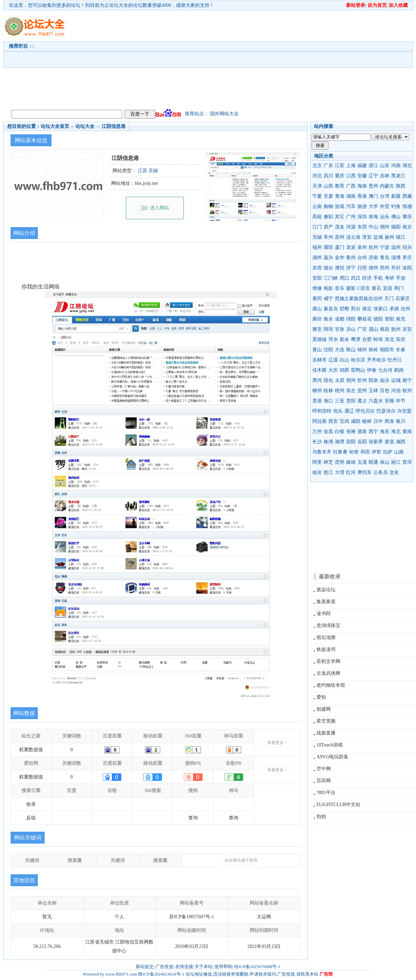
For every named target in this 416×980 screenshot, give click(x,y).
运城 (396, 380)
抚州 (396, 329)
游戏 (340, 206)
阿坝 (328, 329)
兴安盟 (404, 411)
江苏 (340, 166)
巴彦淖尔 (386, 411)
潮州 (385, 227)
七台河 (385, 370)
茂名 (340, 227)
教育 (340, 186)
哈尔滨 (358, 360)
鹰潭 (356, 339)
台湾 (385, 196)
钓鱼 (396, 206)
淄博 (396, 258)
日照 (362, 268)
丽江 (396, 462)
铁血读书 (326, 649)
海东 (385, 432)
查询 (193, 818)
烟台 (328, 268)
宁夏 (317, 196)
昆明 (340, 462)
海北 (396, 432)
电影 (328, 288)
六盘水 (376, 401)
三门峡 (331, 278)
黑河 (317, 380)
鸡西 (344, 370)
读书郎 (324, 614)
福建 (362, 166)
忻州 (362, 380)
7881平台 (326, 793)
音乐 (340, 288)
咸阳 (356, 421)
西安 (333, 421)
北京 (317, 166)
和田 (365, 452)
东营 (317, 268)
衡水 (328, 319)
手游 (401, 278)
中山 (373, 227)
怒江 (328, 472)
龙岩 (351, 247)
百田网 (324, 781)
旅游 (362, 206)
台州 (362, 258)
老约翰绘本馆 (331, 685)
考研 (389, 278)
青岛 (385, 258)
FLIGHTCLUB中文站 (338, 805)
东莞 (362, 227)
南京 (407, 227)
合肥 (367, 339)
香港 (362, 196)
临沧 (317, 472)
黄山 (317, 350)
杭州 (373, 247)
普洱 (407, 462)
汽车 (351, 206)
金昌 (328, 432)
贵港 (317, 401)
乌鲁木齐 (322, 452)
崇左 (351, 391)
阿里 (317, 462)
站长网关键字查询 (241, 860)
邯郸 (344, 309)
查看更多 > (277, 743)
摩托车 (365, 472)
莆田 (328, 247)
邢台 (356, 309)
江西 (351, 176)
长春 (401, 350)
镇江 (401, 237)
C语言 (364, 288)
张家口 (381, 309)
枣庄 (407, 258)
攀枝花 (365, 319)
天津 (317, 186)
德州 (373, 268)
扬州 (389, 237)
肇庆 (407, 217)
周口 (344, 278)
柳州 (317, 391)
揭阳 (396, 227)
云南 (317, 206)
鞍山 (351, 350)
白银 (340, 432)
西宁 (373, 432)
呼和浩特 (322, 411)
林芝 (328, 462)
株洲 (328, 442)
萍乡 (333, 339)
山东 (385, 166)
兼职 (328, 217)
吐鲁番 (340, 452)
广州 (351, 217)
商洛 (389, 421)
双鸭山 (358, 370)
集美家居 (326, 602)
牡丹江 (395, 360)
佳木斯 (320, 370)
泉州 (362, 247)
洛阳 (407, 268)
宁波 (385, 247)
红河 (351, 472)
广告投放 (164, 967)
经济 (367, 278)
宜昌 (388, 288)
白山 (344, 360)
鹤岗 (399, 370)
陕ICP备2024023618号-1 (161, 974)
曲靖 (351, 462)
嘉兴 (328, 258)
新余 (344, 339)
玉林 (373, 391)
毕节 (401, 401)
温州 (396, 247)
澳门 (373, 196)
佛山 (396, 217)
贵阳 (351, 401)
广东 (328, 166)
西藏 (407, 196)
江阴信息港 (114, 126)
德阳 (378, 319)
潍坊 (340, 268)
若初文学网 (328, 661)
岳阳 (362, 442)
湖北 (407, 166)
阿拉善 (320, 421)
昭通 (373, 462)
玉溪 (362, 462)
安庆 (401, 339)
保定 (367, 309)
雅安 (317, 329)
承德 (394, 309)
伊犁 (376, 452)
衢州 (351, 258)
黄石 (376, 288)
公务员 (381, 472)
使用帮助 (223, 967)
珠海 (373, 217)
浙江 (373, 166)
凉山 (351, 329)
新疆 (396, 196)
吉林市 (320, 360)
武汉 (356, 278)
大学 (373, 206)
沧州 (405, 309)
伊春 (372, 370)
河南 (396, 166)
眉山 (373, 329)
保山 (385, 462)
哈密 (354, 452)
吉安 (407, 329)
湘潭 (340, 442)
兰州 (317, 432)
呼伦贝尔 (365, 411)
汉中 (378, 421)
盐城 (378, 237)
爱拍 (321, 697)
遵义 (362, 401)
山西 (328, 186)
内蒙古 (387, 186)
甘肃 (328, 196)
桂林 (328, 391)
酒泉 (362, 432)
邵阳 (351, 442)
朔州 (351, 380)
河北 (317, 176)
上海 (351, 166)
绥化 (328, 380)
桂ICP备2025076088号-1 (257, 967)
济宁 (351, 268)
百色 (385, 391)
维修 (317, 288)
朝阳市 (387, 350)
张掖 (351, 432)
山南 (399, 452)
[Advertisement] (210, 58)
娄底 (389, 442)
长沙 (317, 442)
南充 (401, 319)
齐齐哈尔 (376, 360)
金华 (340, 258)
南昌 (385, 329)
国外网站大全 (224, 114)
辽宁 (373, 176)
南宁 (407, 380)
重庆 (340, 176)
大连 (340, 350)
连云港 (353, 237)
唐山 (317, 309)
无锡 (317, 237)
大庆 (333, 370)
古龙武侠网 (328, 673)
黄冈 (317, 299)
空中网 (324, 769)
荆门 (399, 288)
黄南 (407, 432)
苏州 (340, 237)
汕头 (385, 217)
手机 (378, 278)
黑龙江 (398, 176)
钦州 (407, 391)
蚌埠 (378, 339)
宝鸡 (344, 421)
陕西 (401, 186)
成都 (340, 319)
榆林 (367, 421)
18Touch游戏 (330, 745)
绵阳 (351, 319)
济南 (373, 258)
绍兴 (407, 247)
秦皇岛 (331, 309)
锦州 (362, 350)
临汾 (385, 380)
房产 (328, 227)
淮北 (389, 339)
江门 (317, 227)
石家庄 (403, 299)
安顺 (389, 401)
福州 (317, 247)
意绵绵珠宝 (328, 626)
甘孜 (340, 329)
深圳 (362, 217)
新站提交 (145, 967)
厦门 (340, 247)
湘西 (401, 442)
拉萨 (388, 452)
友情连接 (184, 967)
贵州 (373, 186)
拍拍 (321, 816)
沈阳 (328, 350)
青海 (340, 196)
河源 (351, 227)
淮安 (367, 237)
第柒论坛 (326, 590)
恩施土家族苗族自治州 (359, 299)
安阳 (317, 278)
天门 (389, 299)
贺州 (362, 391)
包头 (338, 411)
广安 (362, 329)
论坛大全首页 (55, 126)
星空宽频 (326, 721)
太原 (340, 380)
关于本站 (204, 967)
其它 (340, 217)
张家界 (376, 442)
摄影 (351, 288)
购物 (328, 206)
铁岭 (373, 350)
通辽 (349, 411)
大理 (340, 472)
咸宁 (328, 299)
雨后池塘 (326, 637)
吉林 (385, 176)
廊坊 (317, 319)
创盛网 (324, 709)
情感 (407, 206)
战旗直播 (326, 733)
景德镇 (320, 339)
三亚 (340, 401)
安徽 (362, 176)
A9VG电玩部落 (332, 757)
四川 (328, 176)
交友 (394, 472)
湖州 (317, 258)
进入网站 (160, 208)
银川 (401, 421)
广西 (351, 186)
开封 (396, 268)
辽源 (333, 360)
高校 (317, 217)
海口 (328, 401)
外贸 (385, 206)
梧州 (340, 391)
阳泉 (373, 380)
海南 (362, 186)
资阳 (389, 319)
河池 (396, 391)
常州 (328, 237)
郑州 (385, 268)
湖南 (351, 196)
